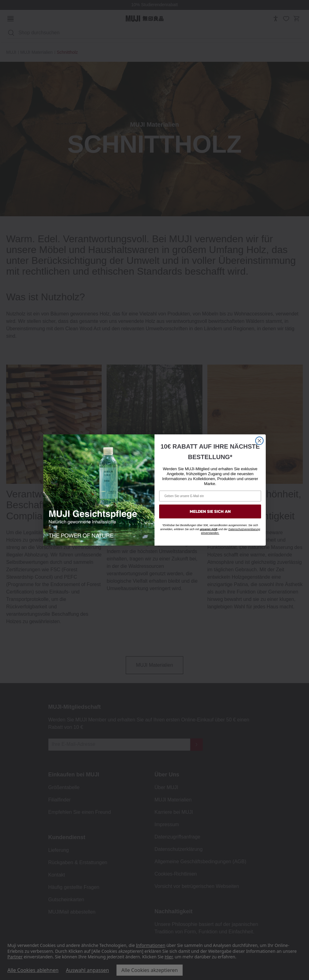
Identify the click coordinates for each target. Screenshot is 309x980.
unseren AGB (208, 529)
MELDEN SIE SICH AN (210, 511)
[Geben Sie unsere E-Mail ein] (210, 496)
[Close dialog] (259, 441)
